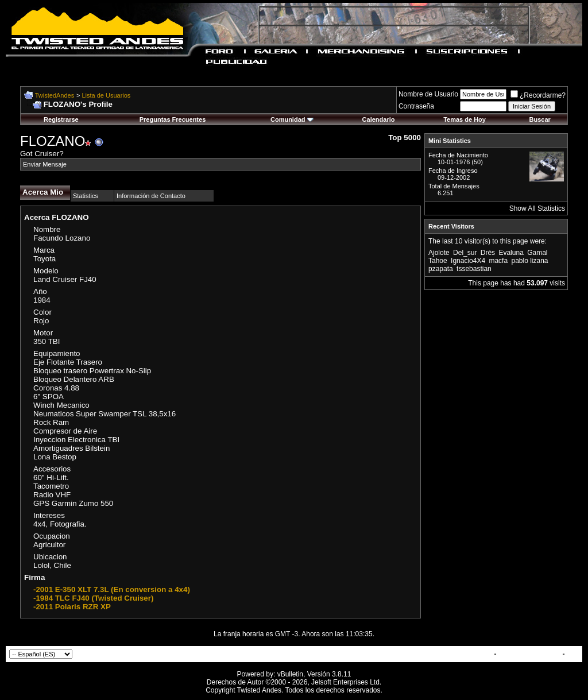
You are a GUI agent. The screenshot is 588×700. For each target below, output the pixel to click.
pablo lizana (529, 261)
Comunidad (292, 119)
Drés (488, 253)
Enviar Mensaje (45, 164)
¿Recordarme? (538, 95)
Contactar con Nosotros (453, 654)
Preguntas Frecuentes (173, 119)
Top (573, 654)
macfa (498, 261)
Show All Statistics (537, 208)
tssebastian (474, 269)
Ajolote (439, 253)
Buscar (540, 119)
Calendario (379, 119)
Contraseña (416, 106)
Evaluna (511, 253)
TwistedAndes (55, 95)
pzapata (441, 269)
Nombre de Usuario (428, 94)
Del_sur (465, 253)
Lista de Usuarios (106, 95)
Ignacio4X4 (468, 261)
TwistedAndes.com (529, 654)
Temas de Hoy (465, 119)
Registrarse (61, 119)
